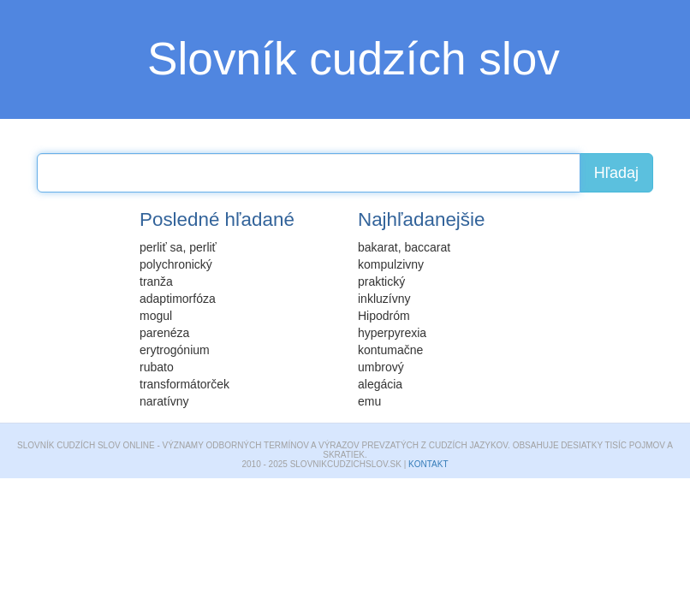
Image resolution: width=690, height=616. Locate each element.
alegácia (380, 384)
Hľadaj (616, 173)
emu (369, 401)
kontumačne (390, 350)
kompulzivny (391, 264)
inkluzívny (384, 299)
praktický (381, 281)
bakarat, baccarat (404, 247)
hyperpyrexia (392, 333)
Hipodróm (384, 316)
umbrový (381, 367)
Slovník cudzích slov (354, 59)
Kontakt (428, 464)
